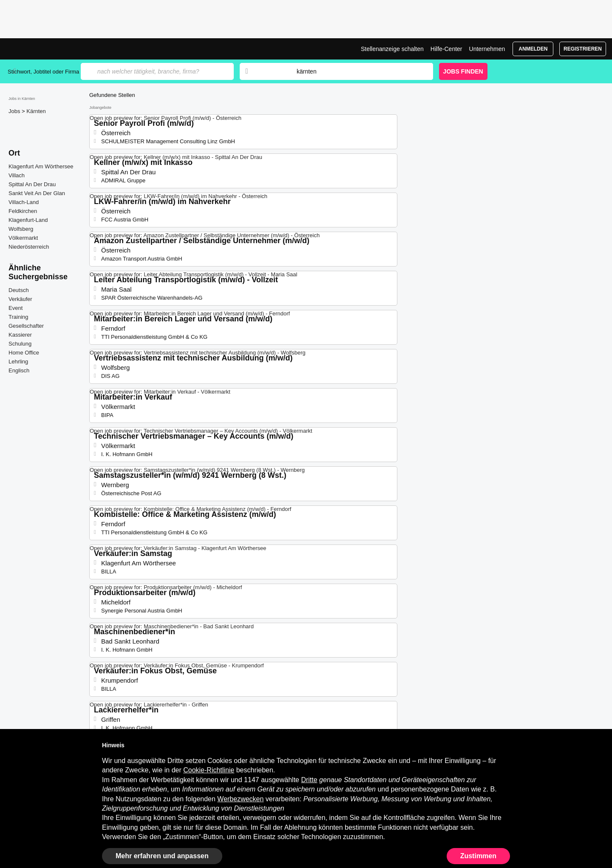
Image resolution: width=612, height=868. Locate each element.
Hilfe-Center (446, 49)
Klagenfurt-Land (28, 220)
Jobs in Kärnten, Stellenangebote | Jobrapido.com (40, 49)
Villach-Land (24, 202)
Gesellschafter (26, 326)
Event (16, 308)
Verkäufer (20, 299)
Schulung (20, 344)
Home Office (24, 353)
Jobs (15, 111)
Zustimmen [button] (478, 856)
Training (18, 317)
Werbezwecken (240, 799)
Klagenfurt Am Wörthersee (41, 166)
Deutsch (19, 290)
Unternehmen (487, 49)
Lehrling (18, 362)
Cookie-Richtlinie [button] (209, 770)
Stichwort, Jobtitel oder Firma (43, 72)
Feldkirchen (23, 211)
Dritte (309, 780)
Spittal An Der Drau (32, 184)
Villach (17, 175)
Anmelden (533, 49)
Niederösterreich (29, 247)
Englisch (19, 370)
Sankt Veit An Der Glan (37, 193)
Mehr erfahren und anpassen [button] (162, 856)
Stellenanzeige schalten (392, 49)
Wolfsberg (21, 229)
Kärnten (36, 111)
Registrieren (583, 49)
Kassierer (20, 335)
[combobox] (357, 71)
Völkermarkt (23, 238)
